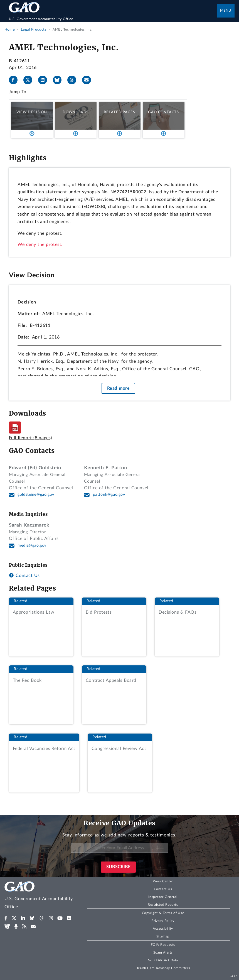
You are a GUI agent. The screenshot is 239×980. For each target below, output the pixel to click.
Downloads (76, 112)
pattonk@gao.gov (109, 495)
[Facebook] (16, 80)
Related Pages (119, 112)
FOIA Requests (163, 945)
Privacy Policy (163, 921)
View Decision (32, 112)
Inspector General (163, 897)
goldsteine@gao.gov (36, 495)
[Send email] (89, 80)
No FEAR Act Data (163, 960)
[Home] (113, 19)
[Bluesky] (60, 80)
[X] (30, 80)
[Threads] (74, 80)
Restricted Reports (163, 905)
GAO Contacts (163, 112)
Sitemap (163, 936)
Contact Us (24, 576)
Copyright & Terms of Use (163, 913)
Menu (226, 11)
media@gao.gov (32, 545)
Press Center (163, 881)
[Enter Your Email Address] (119, 848)
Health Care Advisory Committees (163, 968)
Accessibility (163, 929)
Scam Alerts (163, 952)
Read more (119, 388)
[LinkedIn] (45, 80)
